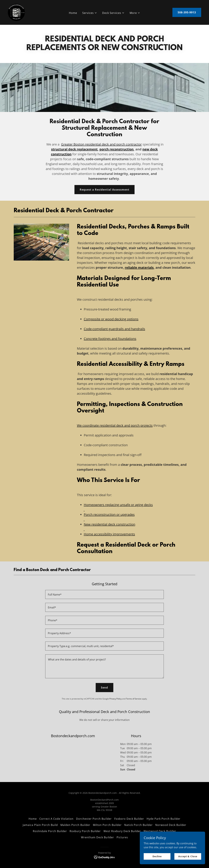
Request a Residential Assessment (104, 190)
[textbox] (104, 594)
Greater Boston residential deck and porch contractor (101, 144)
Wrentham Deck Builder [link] (97, 837)
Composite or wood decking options (111, 319)
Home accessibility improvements (109, 534)
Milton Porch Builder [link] (107, 825)
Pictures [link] (122, 837)
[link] (16, 12)
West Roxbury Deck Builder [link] (122, 831)
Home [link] (73, 13)
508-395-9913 (187, 12)
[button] (90, 13)
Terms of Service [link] (134, 699)
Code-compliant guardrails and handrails (114, 329)
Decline (157, 856)
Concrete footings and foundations (110, 339)
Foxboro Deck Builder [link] (129, 819)
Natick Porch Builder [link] (138, 825)
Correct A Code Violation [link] (56, 819)
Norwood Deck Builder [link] (171, 825)
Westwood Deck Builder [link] (160, 831)
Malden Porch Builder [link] (75, 825)
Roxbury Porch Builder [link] (85, 831)
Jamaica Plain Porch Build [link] (40, 825)
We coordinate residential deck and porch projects (115, 425)
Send (104, 688)
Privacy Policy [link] (116, 699)
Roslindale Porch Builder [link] (50, 831)
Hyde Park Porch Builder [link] (164, 819)
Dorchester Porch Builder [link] (94, 819)
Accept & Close (188, 856)
